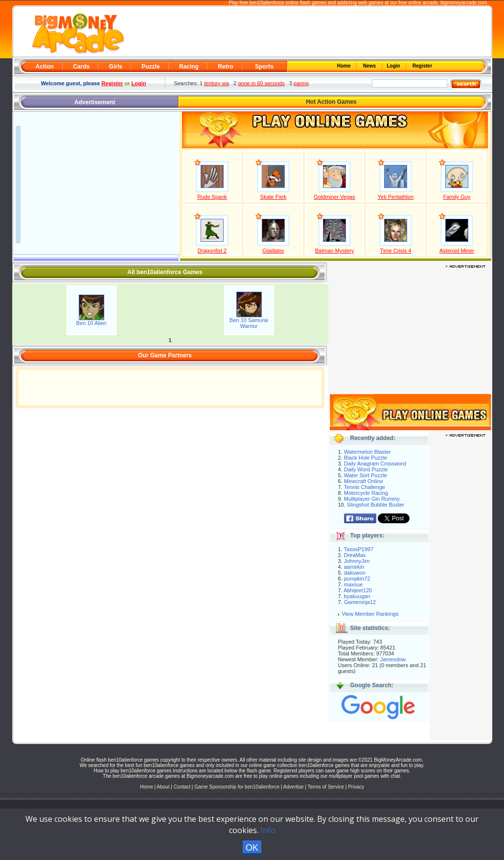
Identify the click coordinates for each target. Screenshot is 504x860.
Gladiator (273, 251)
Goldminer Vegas (334, 197)
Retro (225, 67)
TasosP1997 (359, 549)
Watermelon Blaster (367, 452)
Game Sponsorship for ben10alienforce (237, 787)
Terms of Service (327, 787)
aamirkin (354, 567)
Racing (189, 67)
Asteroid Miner (457, 251)
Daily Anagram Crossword (375, 464)
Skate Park (274, 197)
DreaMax (355, 555)
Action (45, 67)
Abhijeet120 (358, 590)
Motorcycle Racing (366, 493)
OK (252, 848)
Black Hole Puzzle (366, 458)
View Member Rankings (370, 614)
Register (422, 66)
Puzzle (150, 67)
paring (301, 83)
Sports (264, 67)
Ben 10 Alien (92, 323)
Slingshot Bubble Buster (376, 505)
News (370, 66)
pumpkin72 (357, 579)
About (163, 787)
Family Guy (457, 197)
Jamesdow (393, 659)
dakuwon (355, 573)
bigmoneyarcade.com (464, 3)
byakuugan (357, 596)
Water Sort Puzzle (366, 475)
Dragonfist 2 (212, 251)
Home (344, 66)
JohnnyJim (357, 561)
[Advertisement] (307, 32)
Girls (116, 67)
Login (394, 66)
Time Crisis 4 (396, 251)
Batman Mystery (334, 251)
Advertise (294, 787)
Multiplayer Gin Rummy (372, 499)
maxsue (354, 584)
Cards (81, 67)
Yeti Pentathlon (396, 197)
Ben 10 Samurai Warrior (249, 323)
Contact (182, 787)
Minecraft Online (364, 481)
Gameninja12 (360, 602)
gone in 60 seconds (261, 83)
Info (268, 830)
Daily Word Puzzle (366, 469)
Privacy (356, 787)
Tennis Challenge (365, 487)
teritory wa (217, 83)
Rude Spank (212, 197)
